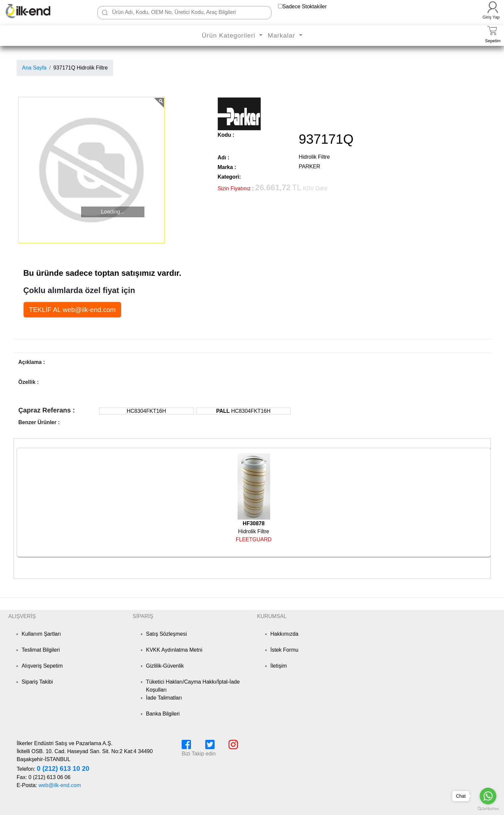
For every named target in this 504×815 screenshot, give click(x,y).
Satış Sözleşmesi (167, 634)
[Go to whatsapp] (488, 796)
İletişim (279, 666)
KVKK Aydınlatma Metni (174, 650)
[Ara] (105, 13)
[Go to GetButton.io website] (488, 809)
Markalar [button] (283, 35)
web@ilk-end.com (60, 785)
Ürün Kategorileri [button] (229, 35)
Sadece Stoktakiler (305, 6)
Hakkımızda (284, 634)
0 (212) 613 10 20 (63, 768)
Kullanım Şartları (41, 634)
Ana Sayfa (34, 68)
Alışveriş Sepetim (42, 666)
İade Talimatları (164, 698)
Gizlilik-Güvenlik (165, 666)
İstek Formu (284, 650)
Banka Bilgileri (163, 714)
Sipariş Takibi (37, 682)
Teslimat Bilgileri (41, 650)
